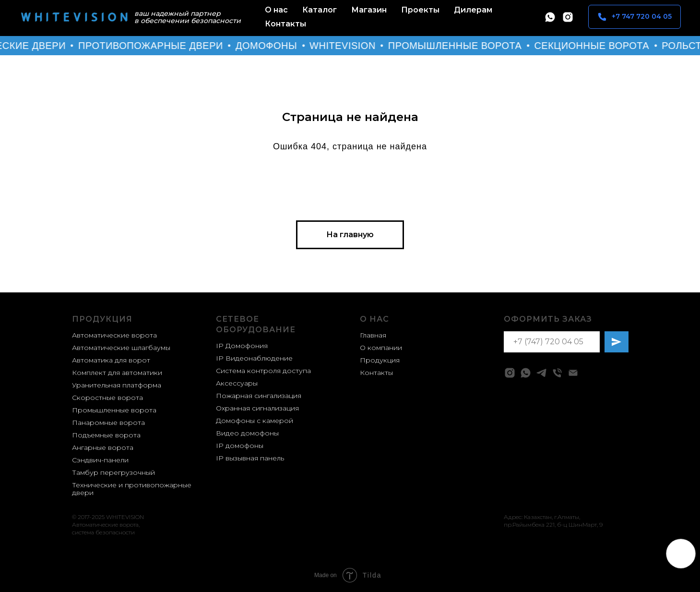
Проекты (420, 10)
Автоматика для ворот (111, 360)
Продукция (102, 319)
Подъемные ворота (106, 435)
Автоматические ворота (114, 335)
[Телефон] (557, 373)
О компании (381, 348)
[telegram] (541, 373)
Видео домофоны (247, 433)
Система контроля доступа (263, 371)
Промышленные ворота (114, 410)
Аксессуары (237, 383)
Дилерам (473, 10)
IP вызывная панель (250, 458)
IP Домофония (242, 346)
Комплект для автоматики (117, 373)
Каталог (320, 10)
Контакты (285, 24)
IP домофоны (240, 446)
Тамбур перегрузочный (113, 472)
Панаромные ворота (108, 423)
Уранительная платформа (117, 385)
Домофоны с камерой (255, 421)
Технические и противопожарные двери (132, 489)
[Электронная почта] (573, 373)
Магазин (369, 10)
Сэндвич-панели (100, 460)
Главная (373, 335)
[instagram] (568, 17)
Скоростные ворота (107, 398)
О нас (276, 10)
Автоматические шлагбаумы (121, 348)
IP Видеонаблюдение (254, 358)
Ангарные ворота (103, 447)
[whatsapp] (550, 17)
